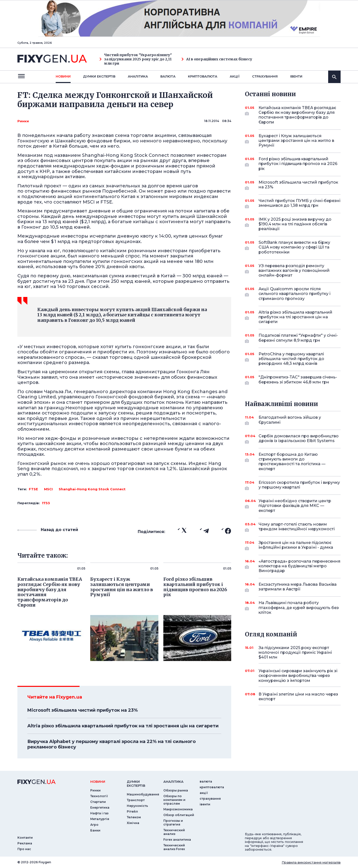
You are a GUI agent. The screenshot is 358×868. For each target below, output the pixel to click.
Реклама (25, 843)
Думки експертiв (99, 76)
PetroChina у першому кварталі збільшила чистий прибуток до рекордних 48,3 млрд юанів (293, 359)
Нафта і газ (99, 813)
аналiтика (173, 782)
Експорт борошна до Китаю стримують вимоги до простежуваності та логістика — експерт (293, 462)
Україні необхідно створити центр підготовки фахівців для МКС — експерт (295, 506)
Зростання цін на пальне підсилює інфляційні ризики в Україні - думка (296, 545)
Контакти (25, 838)
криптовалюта (203, 76)
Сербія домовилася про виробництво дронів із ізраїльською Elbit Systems (299, 439)
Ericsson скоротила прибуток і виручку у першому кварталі (299, 485)
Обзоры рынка (176, 790)
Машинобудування (143, 794)
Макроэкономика (178, 809)
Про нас (24, 849)
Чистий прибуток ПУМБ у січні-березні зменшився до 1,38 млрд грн (299, 203)
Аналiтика (138, 76)
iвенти (296, 76)
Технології (99, 796)
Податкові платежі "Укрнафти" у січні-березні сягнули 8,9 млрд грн (298, 338)
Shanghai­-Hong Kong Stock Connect (92, 489)
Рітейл (132, 811)
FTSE (33, 489)
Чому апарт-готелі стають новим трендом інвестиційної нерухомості (297, 527)
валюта (168, 76)
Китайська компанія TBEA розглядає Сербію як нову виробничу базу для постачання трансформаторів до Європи (297, 115)
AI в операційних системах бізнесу (217, 59)
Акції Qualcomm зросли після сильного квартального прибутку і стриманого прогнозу (294, 294)
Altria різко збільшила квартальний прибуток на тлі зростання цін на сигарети (123, 726)
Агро (94, 825)
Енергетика (100, 807)
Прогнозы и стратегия (173, 823)
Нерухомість (137, 806)
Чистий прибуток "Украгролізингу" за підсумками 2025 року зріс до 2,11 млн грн (136, 59)
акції (235, 76)
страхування (265, 76)
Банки (95, 830)
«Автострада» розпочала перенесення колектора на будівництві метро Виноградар (299, 566)
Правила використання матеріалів (311, 862)
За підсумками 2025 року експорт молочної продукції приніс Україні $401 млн (295, 652)
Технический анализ (174, 832)
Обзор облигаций (179, 815)
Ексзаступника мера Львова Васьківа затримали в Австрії (298, 587)
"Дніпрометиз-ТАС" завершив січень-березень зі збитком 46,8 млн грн (298, 380)
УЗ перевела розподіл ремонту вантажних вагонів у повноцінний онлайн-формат (294, 270)
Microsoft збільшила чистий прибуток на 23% (83, 710)
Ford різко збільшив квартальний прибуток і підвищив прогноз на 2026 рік (298, 164)
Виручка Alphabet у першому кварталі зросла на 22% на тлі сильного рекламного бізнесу (112, 744)
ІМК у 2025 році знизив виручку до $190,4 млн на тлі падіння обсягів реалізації (295, 224)
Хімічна (133, 823)
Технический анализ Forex (174, 847)
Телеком (134, 817)
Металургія (100, 819)
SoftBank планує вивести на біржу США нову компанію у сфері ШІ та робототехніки (294, 247)
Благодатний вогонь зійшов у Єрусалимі (293, 420)
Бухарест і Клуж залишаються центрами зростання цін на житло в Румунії (296, 141)
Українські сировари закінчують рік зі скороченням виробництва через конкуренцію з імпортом (298, 676)
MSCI (48, 489)
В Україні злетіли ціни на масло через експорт (298, 697)
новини (63, 76)
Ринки (23, 121)
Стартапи (98, 802)
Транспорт (136, 800)
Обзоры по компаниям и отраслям (174, 800)
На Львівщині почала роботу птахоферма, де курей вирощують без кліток (299, 607)
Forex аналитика (177, 840)
